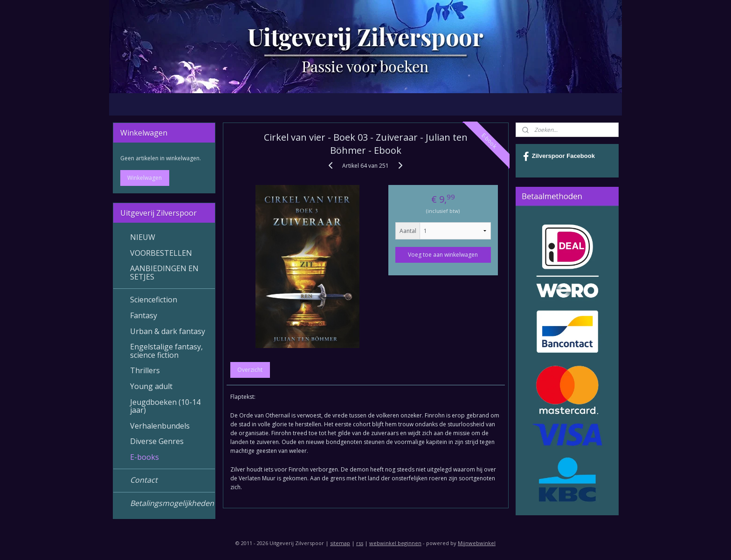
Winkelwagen (145, 178)
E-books (145, 457)
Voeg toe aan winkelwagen (443, 255)
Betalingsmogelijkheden (172, 503)
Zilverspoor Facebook (559, 157)
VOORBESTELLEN (161, 253)
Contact (144, 480)
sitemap (340, 543)
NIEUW (143, 237)
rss (360, 543)
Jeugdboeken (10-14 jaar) (165, 406)
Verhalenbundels (160, 426)
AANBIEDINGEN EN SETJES (164, 273)
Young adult (151, 386)
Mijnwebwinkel (477, 543)
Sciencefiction (154, 300)
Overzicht (250, 370)
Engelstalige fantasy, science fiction (166, 351)
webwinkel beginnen (395, 543)
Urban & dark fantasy (168, 331)
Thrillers (145, 370)
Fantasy (144, 315)
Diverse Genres (157, 441)
